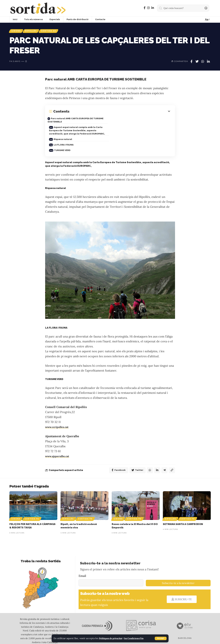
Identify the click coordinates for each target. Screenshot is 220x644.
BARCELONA (185, 628)
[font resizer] (207, 20)
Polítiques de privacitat (112, 638)
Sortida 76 (32, 509)
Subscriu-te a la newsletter (178, 573)
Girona (17, 31)
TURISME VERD (63, 138)
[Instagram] (148, 8)
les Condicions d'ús (138, 638)
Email (82, 565)
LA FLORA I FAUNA (128, 133)
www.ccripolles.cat (58, 416)
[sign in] (195, 19)
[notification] (200, 19)
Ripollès (33, 31)
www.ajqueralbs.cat (59, 445)
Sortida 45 (52, 31)
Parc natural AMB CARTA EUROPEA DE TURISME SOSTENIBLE (78, 121)
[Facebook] (145, 8)
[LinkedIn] (153, 8)
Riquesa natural (63, 133)
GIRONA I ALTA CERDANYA (145, 628)
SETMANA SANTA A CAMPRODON (183, 514)
